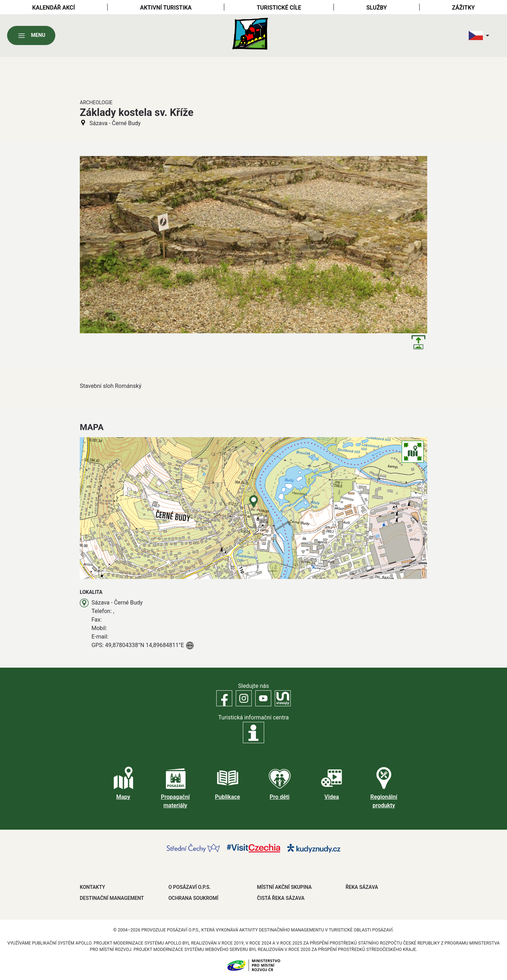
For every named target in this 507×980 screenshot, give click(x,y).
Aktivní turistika (166, 8)
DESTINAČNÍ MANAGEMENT (112, 898)
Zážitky (463, 8)
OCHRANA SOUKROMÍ (193, 898)
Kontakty (92, 887)
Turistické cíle (279, 8)
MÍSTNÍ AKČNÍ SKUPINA (284, 887)
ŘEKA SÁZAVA (362, 887)
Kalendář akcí (54, 8)
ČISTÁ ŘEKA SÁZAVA (281, 898)
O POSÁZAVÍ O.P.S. (190, 887)
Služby (377, 8)
